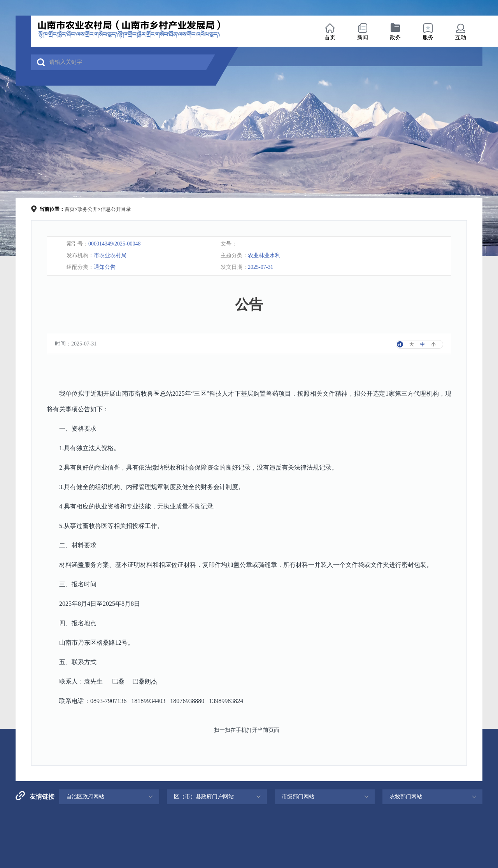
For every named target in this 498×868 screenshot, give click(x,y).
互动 (461, 38)
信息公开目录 (116, 209)
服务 (428, 38)
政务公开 (88, 209)
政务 (395, 38)
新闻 (363, 38)
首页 (330, 38)
